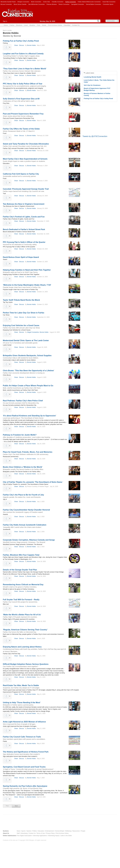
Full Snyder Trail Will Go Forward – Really (21, 600)
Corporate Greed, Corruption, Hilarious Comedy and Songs (29, 540)
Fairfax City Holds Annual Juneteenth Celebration (25, 525)
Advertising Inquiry (54, 836)
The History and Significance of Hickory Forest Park (26, 752)
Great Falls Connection (109, 2)
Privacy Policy (50, 833)
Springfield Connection (78, 4)
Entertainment (50, 831)
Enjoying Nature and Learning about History (22, 647)
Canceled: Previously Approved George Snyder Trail (26, 189)
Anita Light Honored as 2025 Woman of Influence (24, 722)
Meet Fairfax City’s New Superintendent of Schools (25, 159)
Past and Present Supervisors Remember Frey (23, 114)
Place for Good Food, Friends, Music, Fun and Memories (28, 452)
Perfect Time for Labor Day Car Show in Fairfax (24, 313)
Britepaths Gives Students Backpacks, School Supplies (27, 356)
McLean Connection (6, 4)
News (18, 831)
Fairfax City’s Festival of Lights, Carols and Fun (24, 217)
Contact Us (76, 25)
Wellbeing (68, 831)
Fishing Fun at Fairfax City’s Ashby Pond (21, 41)
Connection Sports (108, 4)
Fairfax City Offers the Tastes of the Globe (21, 129)
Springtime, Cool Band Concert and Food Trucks (24, 767)
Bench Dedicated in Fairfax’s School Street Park (24, 229)
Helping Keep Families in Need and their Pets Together (27, 270)
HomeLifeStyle (60, 831)
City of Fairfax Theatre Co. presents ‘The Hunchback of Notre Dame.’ (33, 482)
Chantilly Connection (58, 2)
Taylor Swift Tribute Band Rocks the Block (21, 300)
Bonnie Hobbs (31, 45)
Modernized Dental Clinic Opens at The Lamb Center (26, 340)
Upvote (6, 47)
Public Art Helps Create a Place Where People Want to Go (28, 386)
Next (16, 806)
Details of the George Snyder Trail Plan (20, 570)
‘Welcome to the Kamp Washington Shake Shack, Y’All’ (27, 285)
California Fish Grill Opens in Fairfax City (21, 174)
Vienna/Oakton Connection (93, 4)
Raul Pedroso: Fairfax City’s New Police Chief (23, 401)
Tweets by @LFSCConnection (95, 136)
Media (44, 25)
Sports (23, 831)
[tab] (100, 73)
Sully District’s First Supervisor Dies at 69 (21, 99)
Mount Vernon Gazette (20, 4)
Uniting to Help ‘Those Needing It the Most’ (22, 703)
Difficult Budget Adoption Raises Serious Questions (26, 664)
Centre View (46, 2)
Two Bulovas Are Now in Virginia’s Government (24, 204)
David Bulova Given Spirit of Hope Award (21, 257)
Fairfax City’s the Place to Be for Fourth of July (23, 495)
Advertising (24, 833)
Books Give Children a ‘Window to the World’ (23, 467)
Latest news (90, 73)
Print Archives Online (55, 25)
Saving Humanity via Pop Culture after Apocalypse (25, 786)
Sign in (5, 21)
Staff (18, 833)
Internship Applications (40, 836)
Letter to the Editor (66, 836)
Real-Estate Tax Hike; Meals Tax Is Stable (21, 685)
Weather (32, 25)
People (83, 831)
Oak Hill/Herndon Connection (36, 4)
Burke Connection (36, 2)
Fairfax (12, 25)
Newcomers (76, 831)
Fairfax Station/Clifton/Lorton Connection (89, 2)
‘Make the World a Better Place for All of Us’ (22, 615)
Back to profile (7, 30)
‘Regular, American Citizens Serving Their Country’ (25, 630)
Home (6, 25)
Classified (67, 25)
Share (16, 45)
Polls (39, 25)
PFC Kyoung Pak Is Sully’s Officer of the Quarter (24, 242)
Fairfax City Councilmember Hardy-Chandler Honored (26, 510)
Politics (35, 831)
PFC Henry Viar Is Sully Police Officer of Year (23, 84)
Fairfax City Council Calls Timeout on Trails (22, 737)
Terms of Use (41, 833)
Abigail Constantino (33, 332)
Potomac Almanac (52, 4)
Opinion (29, 831)
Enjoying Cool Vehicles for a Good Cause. (21, 325)
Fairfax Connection (70, 2)
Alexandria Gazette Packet (8, 2)
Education (41, 831)
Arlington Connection (23, 2)
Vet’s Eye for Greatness (92, 85)
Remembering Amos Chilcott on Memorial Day (23, 585)
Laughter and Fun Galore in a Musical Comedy (23, 54)
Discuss (22, 45)
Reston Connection (64, 4)
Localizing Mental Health (93, 77)
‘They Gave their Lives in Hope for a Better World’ (25, 69)
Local (26, 25)
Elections (19, 25)
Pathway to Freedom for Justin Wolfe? (20, 435)
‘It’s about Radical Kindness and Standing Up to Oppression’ (30, 416)
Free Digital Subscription (24, 836)
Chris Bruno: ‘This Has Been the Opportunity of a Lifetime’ (28, 371)
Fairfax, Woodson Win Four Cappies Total (21, 555)
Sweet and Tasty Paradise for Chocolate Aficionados (26, 144)
